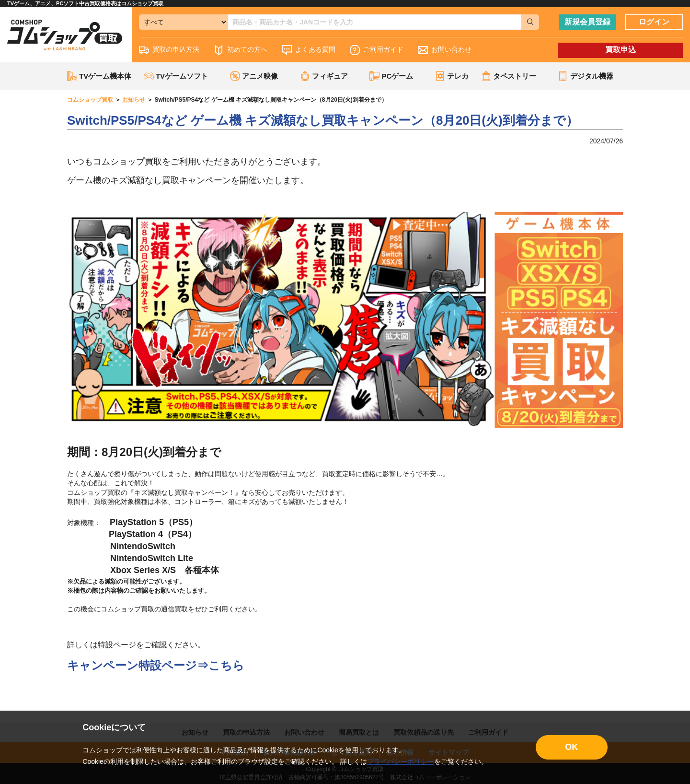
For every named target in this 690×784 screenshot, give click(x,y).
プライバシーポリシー (401, 761)
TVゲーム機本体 (99, 76)
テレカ (452, 76)
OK (571, 747)
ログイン (654, 22)
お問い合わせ (445, 50)
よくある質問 (309, 50)
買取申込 (621, 50)
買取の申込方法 (169, 50)
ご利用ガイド (377, 50)
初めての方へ (241, 50)
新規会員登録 (587, 22)
